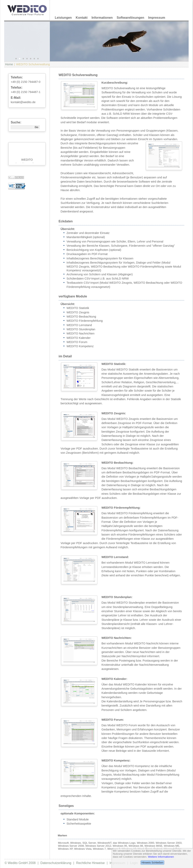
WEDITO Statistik (78, 308)
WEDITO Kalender (79, 338)
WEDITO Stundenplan (81, 329)
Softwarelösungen (131, 18)
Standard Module (78, 819)
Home (9, 64)
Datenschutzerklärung (56, 863)
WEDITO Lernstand (79, 325)
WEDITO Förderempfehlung (85, 321)
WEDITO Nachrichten (81, 333)
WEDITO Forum (77, 342)
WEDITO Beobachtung (81, 317)
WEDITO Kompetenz (80, 346)
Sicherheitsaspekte (79, 824)
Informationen (102, 18)
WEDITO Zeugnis (78, 312)
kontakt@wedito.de (23, 102)
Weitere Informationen (161, 857)
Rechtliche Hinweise (90, 863)
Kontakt (82, 18)
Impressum (157, 18)
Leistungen (63, 18)
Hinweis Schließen (152, 863)
